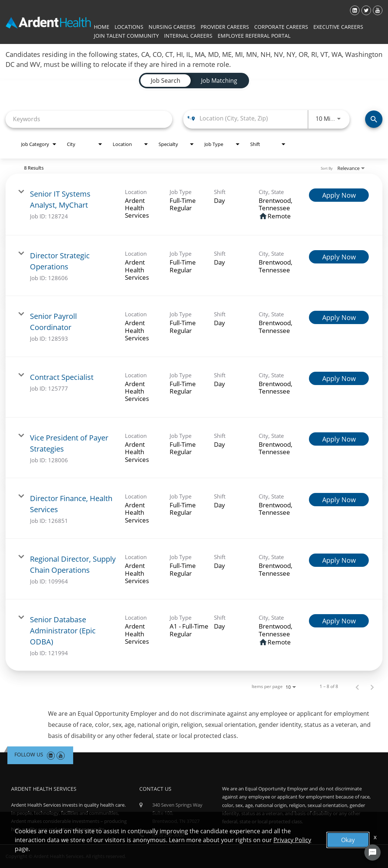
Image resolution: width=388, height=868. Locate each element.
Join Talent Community (126, 36)
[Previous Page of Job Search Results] (357, 687)
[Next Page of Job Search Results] (372, 687)
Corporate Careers (281, 27)
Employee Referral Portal (254, 36)
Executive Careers (338, 27)
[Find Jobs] (374, 119)
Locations (129, 27)
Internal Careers (188, 36)
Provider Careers (225, 27)
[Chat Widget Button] (372, 852)
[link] (194, 205)
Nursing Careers (172, 27)
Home (102, 27)
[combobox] (89, 119)
